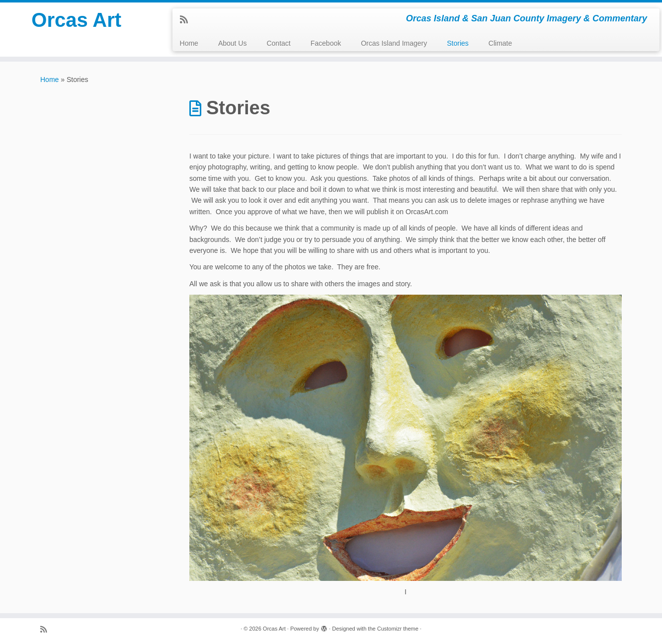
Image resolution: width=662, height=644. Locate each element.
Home (189, 43)
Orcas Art (76, 20)
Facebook (326, 43)
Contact (278, 43)
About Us (233, 43)
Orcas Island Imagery (394, 43)
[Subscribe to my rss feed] (187, 20)
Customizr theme (398, 629)
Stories (458, 43)
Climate (500, 43)
